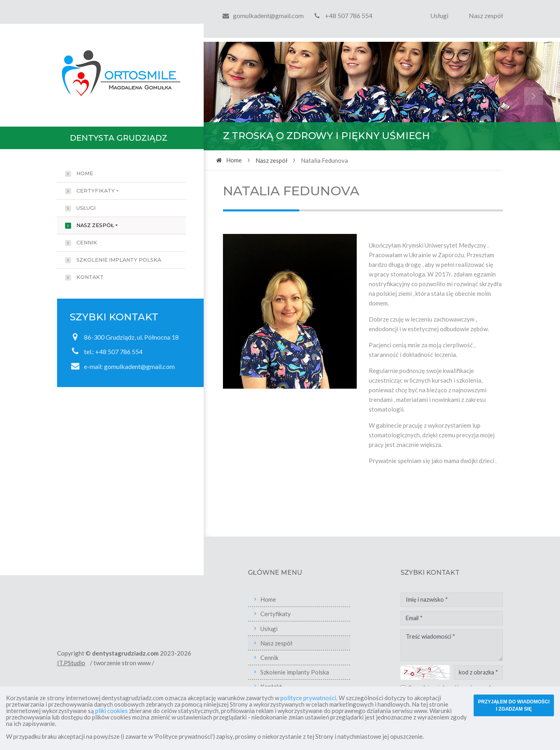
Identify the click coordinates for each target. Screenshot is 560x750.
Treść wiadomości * (475, 645)
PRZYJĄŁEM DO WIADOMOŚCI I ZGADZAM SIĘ (514, 705)
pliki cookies (111, 711)
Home (85, 173)
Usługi (439, 15)
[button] (230, 96)
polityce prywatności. (309, 698)
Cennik (87, 243)
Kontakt (90, 277)
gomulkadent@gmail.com (268, 15)
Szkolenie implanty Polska (119, 260)
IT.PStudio (95, 663)
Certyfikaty (96, 191)
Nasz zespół (486, 15)
